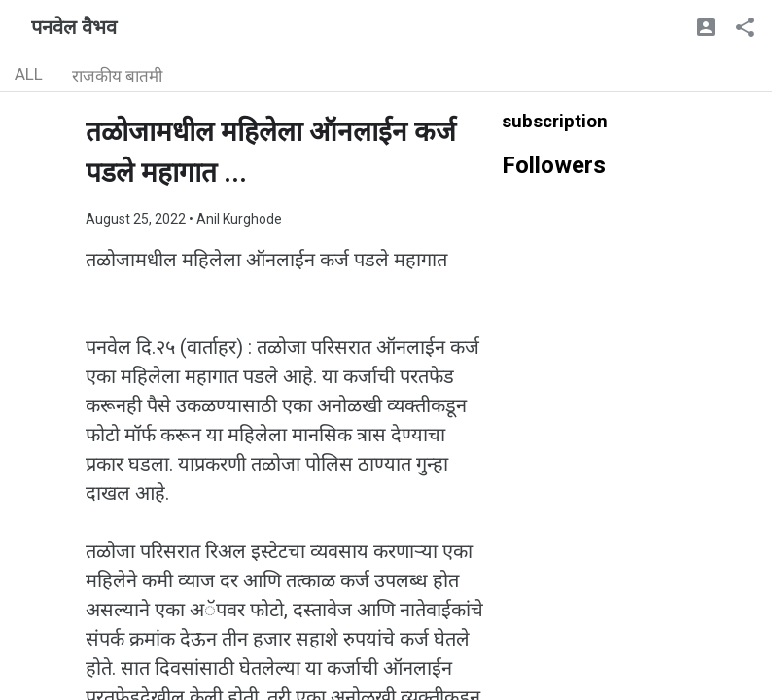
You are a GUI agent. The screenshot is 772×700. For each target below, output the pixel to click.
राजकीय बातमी (117, 76)
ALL (29, 74)
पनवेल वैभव (74, 27)
